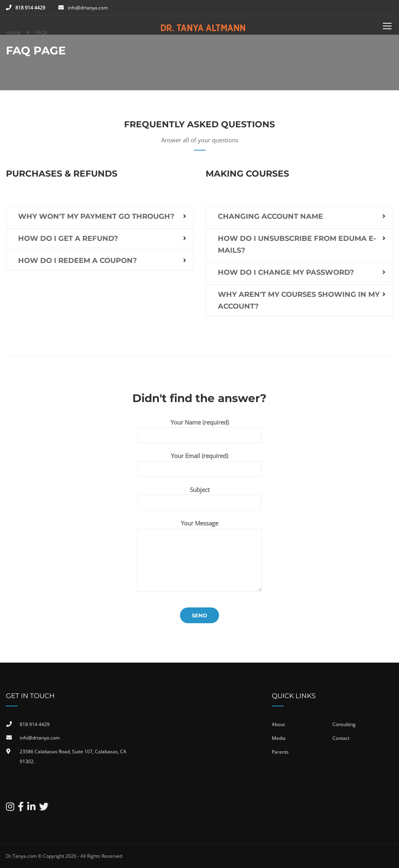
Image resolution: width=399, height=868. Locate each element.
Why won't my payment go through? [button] (96, 216)
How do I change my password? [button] (286, 272)
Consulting (344, 724)
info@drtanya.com (88, 8)
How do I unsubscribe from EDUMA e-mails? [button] (297, 244)
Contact (341, 738)
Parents (280, 752)
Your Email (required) (200, 462)
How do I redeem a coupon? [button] (78, 261)
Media (279, 738)
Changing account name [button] (270, 216)
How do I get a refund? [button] (68, 238)
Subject (200, 496)
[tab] (100, 216)
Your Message (199, 523)
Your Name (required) (200, 429)
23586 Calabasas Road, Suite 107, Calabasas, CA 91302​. (73, 757)
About (278, 724)
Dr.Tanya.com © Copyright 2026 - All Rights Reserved (64, 856)
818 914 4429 (30, 8)
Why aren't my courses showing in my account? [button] (299, 300)
